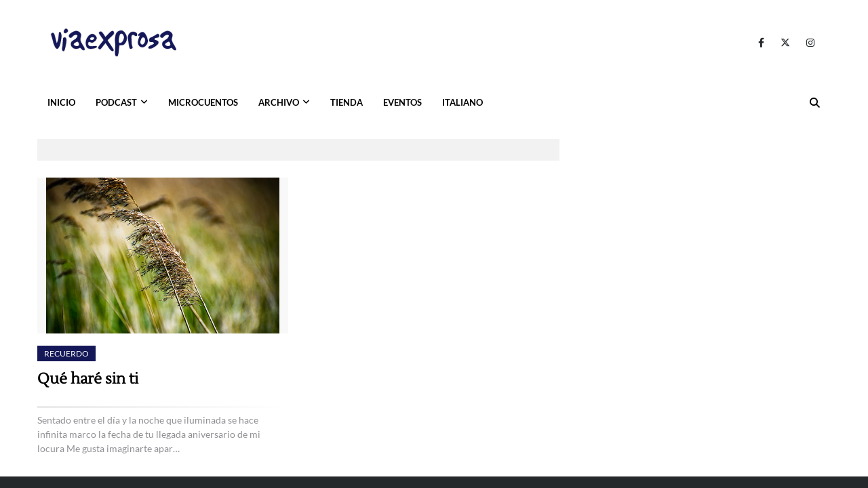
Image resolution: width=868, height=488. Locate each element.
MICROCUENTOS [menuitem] (203, 102)
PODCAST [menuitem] (116, 102)
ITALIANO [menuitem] (462, 102)
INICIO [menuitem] (61, 102)
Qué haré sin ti (88, 379)
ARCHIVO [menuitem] (279, 102)
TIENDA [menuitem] (347, 102)
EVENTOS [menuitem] (402, 102)
